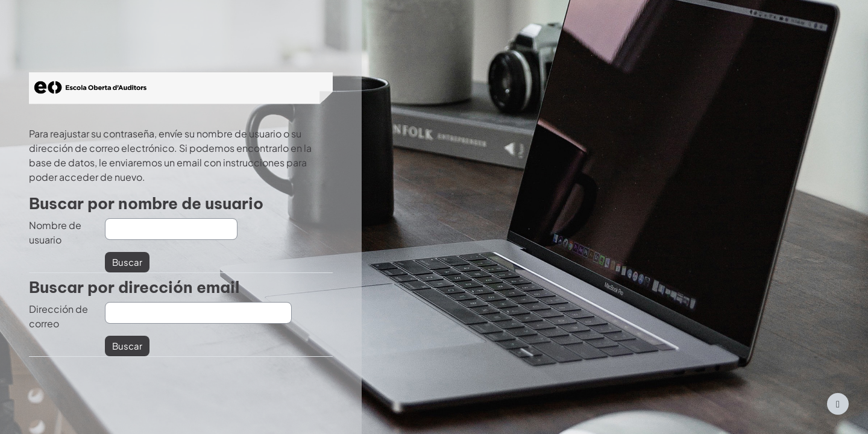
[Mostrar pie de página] (838, 404)
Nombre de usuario (55, 232)
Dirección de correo (58, 316)
